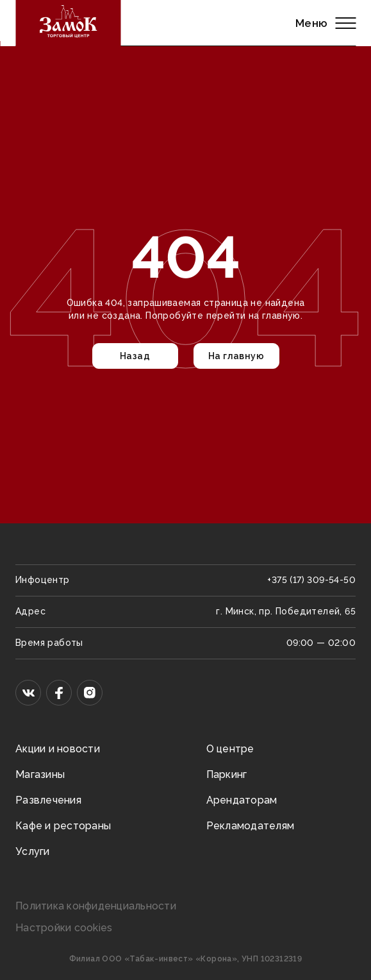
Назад (135, 356)
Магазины (40, 774)
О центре (230, 749)
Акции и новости (58, 749)
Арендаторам (242, 800)
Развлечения (48, 800)
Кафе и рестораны (63, 826)
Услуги (33, 851)
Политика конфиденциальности (96, 906)
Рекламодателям (251, 826)
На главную (236, 356)
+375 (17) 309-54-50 (311, 580)
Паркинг (227, 774)
